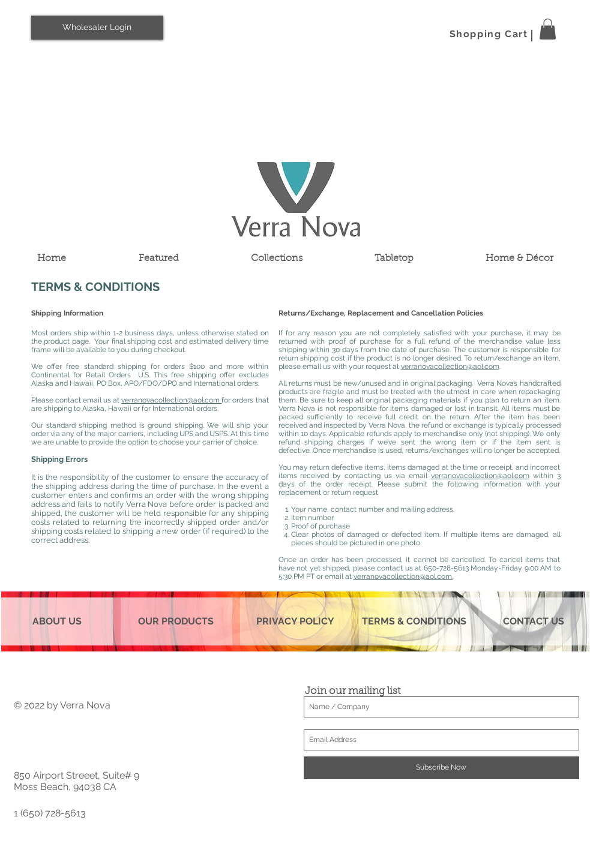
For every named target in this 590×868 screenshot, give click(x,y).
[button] (548, 29)
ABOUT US (57, 621)
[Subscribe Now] (441, 768)
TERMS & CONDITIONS (414, 621)
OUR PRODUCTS (176, 621)
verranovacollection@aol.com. (403, 576)
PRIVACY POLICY (295, 621)
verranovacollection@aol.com (171, 400)
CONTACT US (534, 621)
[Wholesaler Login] (97, 28)
